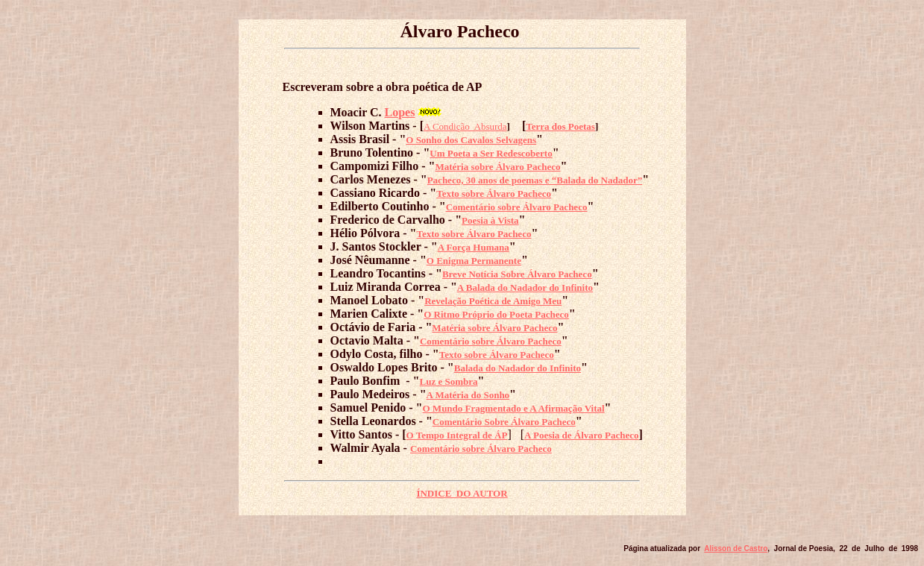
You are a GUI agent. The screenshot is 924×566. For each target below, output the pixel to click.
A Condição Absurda (465, 126)
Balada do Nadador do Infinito (518, 368)
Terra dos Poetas (560, 126)
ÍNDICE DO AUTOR (462, 493)
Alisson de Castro (736, 548)
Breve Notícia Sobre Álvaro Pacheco (517, 274)
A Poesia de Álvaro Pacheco (582, 435)
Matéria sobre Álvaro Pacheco (497, 167)
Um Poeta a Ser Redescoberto (491, 153)
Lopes (400, 112)
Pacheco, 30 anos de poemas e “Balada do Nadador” (535, 180)
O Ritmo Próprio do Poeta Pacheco (496, 314)
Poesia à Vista (490, 220)
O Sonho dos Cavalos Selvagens (471, 140)
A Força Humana (474, 247)
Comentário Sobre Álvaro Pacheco (504, 422)
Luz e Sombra (449, 381)
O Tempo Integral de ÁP (457, 435)
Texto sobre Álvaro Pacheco (494, 194)
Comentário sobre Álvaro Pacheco (517, 207)
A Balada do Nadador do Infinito (525, 287)
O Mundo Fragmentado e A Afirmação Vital (514, 408)
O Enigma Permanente (474, 261)
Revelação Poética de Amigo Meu (493, 301)
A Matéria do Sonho (468, 395)
